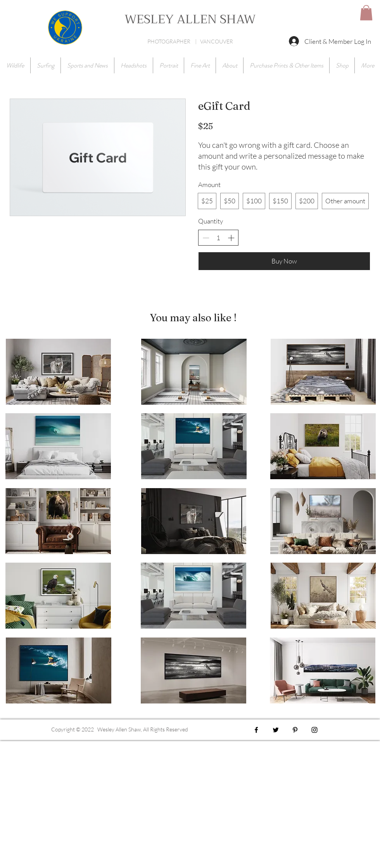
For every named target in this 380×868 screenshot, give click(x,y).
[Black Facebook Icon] (256, 730)
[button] (366, 13)
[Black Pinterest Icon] (295, 730)
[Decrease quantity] (206, 238)
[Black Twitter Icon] (276, 730)
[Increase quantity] (231, 238)
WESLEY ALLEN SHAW (190, 19)
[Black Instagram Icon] (314, 730)
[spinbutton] (218, 238)
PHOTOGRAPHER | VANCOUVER (190, 41)
